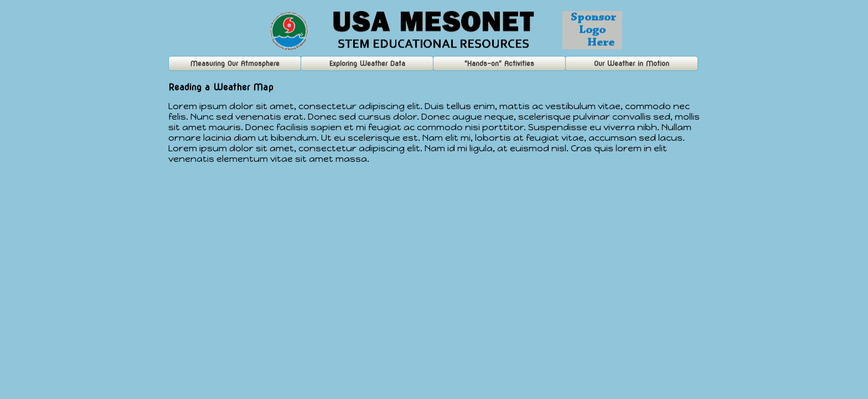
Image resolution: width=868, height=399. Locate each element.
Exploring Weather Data (367, 63)
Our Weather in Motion (632, 63)
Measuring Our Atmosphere (235, 63)
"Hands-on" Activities (499, 63)
